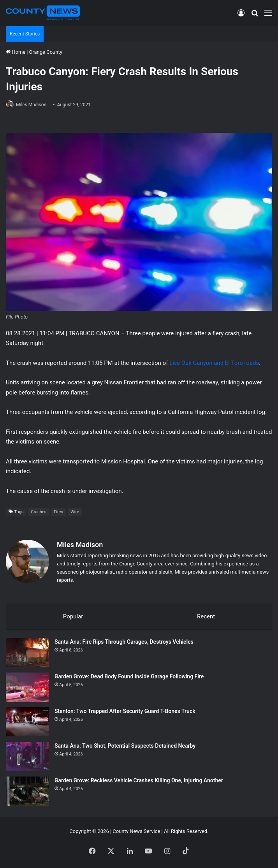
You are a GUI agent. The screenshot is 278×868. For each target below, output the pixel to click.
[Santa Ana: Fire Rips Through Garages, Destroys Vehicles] (27, 652)
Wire (75, 512)
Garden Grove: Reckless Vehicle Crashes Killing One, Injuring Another (139, 780)
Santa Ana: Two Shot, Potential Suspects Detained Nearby (125, 746)
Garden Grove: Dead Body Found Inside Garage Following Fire (129, 676)
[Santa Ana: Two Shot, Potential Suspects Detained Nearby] (27, 756)
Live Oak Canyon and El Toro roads (214, 363)
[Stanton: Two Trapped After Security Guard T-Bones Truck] (27, 722)
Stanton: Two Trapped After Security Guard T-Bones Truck (125, 711)
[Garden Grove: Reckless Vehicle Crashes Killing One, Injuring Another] (27, 791)
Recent (206, 616)
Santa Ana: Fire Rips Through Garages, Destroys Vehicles (124, 642)
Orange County (45, 52)
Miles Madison (31, 105)
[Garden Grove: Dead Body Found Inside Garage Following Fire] (27, 687)
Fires (58, 512)
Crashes (39, 512)
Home (16, 52)
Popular (73, 616)
